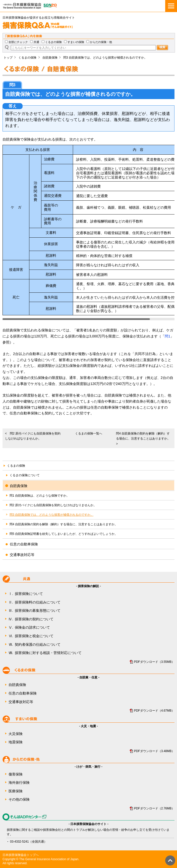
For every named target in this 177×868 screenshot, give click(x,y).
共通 (36, 42)
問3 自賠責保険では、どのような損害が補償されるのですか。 (51, 515)
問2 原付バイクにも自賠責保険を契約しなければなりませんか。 (53, 505)
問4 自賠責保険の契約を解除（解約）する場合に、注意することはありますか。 (64, 524)
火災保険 (16, 734)
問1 (167, 336)
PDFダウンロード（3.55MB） (154, 662)
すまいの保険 (76, 42)
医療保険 (16, 791)
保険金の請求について (29, 628)
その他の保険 (19, 799)
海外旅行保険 (19, 783)
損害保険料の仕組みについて (35, 602)
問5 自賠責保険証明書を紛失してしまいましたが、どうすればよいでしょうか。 (64, 534)
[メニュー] (171, 6)
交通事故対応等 (21, 702)
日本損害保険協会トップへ (21, 855)
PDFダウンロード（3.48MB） (154, 751)
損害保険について (26, 594)
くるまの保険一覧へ (89, 433)
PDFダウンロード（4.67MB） (154, 711)
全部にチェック (18, 42)
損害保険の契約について (31, 619)
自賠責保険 (50, 58)
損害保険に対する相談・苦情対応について (45, 653)
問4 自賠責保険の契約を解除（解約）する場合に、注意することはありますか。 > (145, 439)
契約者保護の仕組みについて (35, 645)
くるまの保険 (53, 42)
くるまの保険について (25, 475)
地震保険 (16, 742)
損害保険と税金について (31, 636)
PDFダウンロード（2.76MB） (154, 808)
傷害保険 (16, 774)
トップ (8, 58)
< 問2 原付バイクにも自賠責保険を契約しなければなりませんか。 (33, 436)
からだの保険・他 (101, 42)
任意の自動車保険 (23, 693)
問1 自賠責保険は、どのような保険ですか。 (39, 496)
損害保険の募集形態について (35, 611)
